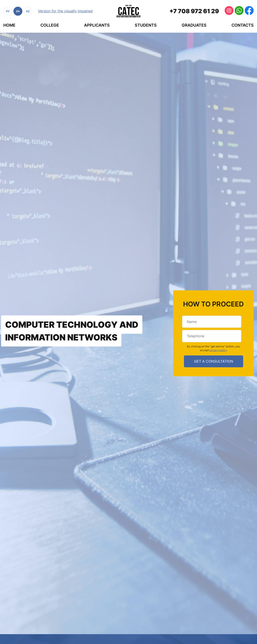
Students (146, 25)
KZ (28, 11)
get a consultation (214, 361)
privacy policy (218, 350)
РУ (8, 11)
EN (18, 11)
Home (9, 25)
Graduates (194, 25)
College (50, 25)
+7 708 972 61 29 (194, 11)
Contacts (243, 25)
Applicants (97, 25)
